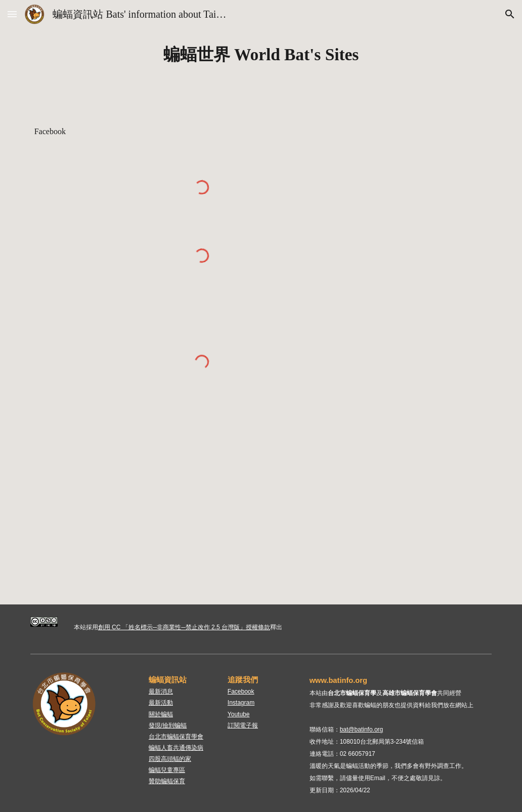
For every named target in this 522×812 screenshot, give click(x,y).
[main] (261, 55)
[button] (12, 14)
